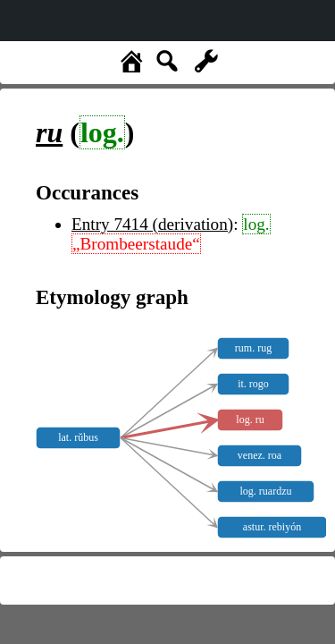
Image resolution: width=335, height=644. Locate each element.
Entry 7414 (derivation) (152, 224)
